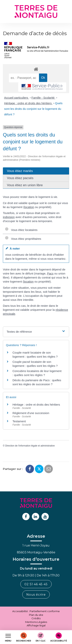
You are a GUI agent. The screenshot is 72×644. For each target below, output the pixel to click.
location (29, 207)
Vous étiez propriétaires (23, 239)
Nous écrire (36, 595)
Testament (19, 421)
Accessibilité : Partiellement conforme (36, 611)
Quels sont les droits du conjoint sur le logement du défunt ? (33, 109)
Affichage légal (36, 625)
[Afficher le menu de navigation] (8, 637)
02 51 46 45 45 (36, 584)
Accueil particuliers (17, 98)
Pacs (50, 273)
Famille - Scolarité (43, 98)
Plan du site (36, 615)
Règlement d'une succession (31, 413)
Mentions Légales (36, 622)
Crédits (36, 618)
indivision (9, 217)
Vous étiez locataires (21, 230)
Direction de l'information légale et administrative (30, 446)
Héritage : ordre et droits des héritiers (28, 103)
